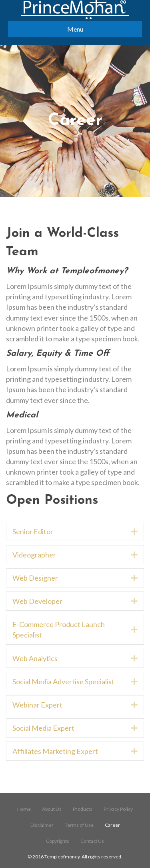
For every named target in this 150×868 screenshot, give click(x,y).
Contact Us (92, 841)
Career (112, 825)
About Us (52, 809)
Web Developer (37, 601)
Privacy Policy (118, 809)
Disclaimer (42, 825)
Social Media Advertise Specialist (63, 682)
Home (24, 809)
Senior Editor (33, 531)
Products (83, 809)
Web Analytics (35, 658)
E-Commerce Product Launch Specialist (59, 629)
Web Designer (35, 578)
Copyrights (58, 841)
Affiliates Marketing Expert (55, 751)
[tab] (75, 531)
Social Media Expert (43, 728)
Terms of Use (79, 825)
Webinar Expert (37, 705)
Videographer (34, 555)
